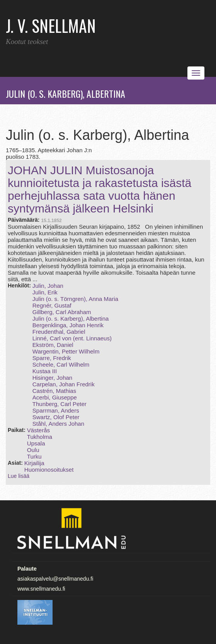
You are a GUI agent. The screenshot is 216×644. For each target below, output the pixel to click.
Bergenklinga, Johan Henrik (68, 325)
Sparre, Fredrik (52, 358)
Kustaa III (45, 371)
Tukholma (40, 437)
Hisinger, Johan (52, 378)
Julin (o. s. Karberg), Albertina (71, 319)
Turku (34, 456)
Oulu (33, 450)
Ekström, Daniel (53, 345)
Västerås (38, 430)
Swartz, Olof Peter (56, 417)
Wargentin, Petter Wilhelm (66, 351)
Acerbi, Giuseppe (55, 397)
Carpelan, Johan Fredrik (64, 384)
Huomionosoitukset (49, 470)
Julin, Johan (48, 286)
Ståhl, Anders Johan (58, 424)
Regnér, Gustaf (52, 305)
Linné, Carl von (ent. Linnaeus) (72, 338)
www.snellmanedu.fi (41, 589)
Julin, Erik (45, 292)
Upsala (36, 443)
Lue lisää (19, 476)
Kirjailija (34, 463)
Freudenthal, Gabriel (59, 332)
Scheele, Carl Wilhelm (61, 364)
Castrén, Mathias (54, 391)
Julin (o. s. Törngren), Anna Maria (75, 299)
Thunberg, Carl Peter (60, 404)
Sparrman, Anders (56, 410)
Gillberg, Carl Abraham (62, 312)
